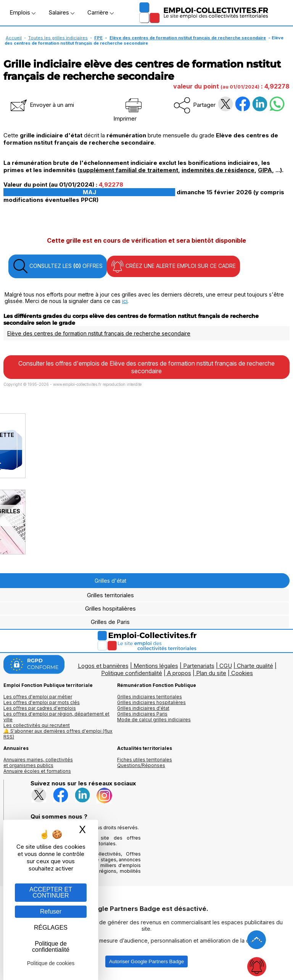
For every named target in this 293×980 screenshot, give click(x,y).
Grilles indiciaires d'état (143, 708)
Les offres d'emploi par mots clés (42, 702)
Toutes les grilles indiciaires (58, 38)
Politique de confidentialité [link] (51, 947)
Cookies (242, 673)
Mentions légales (156, 666)
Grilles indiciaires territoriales (150, 697)
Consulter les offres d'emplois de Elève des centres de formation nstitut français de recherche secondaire (146, 367)
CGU (226, 666)
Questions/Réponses (141, 765)
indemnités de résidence (218, 170)
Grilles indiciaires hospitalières (151, 702)
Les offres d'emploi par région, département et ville (56, 717)
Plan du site (211, 673)
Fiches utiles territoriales (145, 760)
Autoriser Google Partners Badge (146, 961)
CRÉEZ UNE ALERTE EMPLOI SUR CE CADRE (173, 266)
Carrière (101, 12)
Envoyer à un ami (42, 105)
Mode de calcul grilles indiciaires (154, 720)
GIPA (265, 170)
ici (125, 301)
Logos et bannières (103, 666)
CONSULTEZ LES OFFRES (58, 266)
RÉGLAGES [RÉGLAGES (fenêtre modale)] (51, 928)
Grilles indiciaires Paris (142, 714)
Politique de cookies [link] (51, 963)
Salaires (61, 12)
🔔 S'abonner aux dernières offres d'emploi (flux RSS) (58, 734)
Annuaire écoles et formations (37, 771)
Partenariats (199, 666)
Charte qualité (255, 666)
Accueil (14, 38)
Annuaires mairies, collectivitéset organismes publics (38, 762)
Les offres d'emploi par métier (38, 697)
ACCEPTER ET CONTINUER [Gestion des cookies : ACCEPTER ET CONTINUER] (51, 892)
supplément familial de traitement (129, 170)
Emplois (23, 12)
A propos (179, 673)
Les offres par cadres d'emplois (40, 708)
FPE (98, 38)
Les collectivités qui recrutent (37, 725)
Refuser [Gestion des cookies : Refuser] (51, 911)
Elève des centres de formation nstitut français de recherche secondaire (188, 38)
